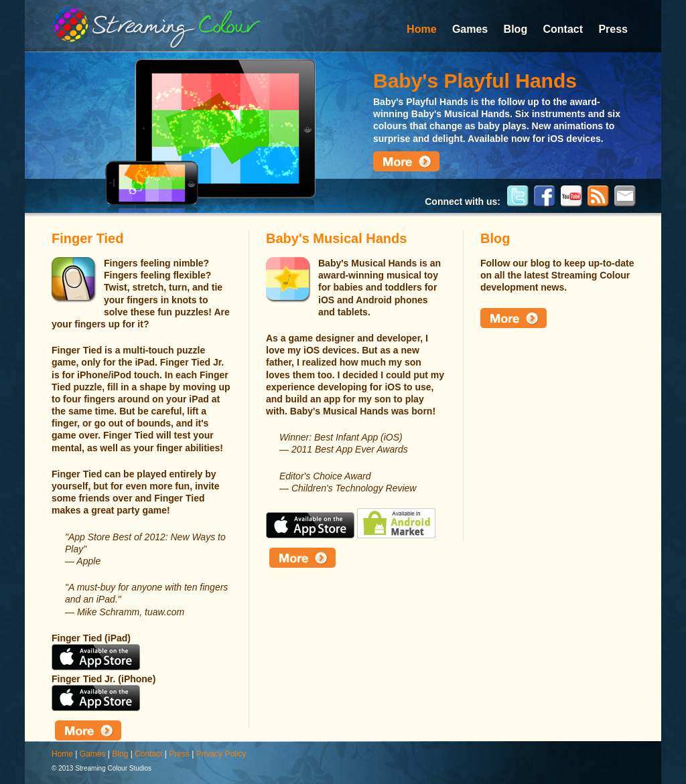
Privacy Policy (221, 754)
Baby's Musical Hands (336, 238)
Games (470, 29)
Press (613, 29)
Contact (563, 29)
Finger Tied (87, 238)
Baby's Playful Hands (475, 81)
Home (421, 29)
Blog (516, 29)
